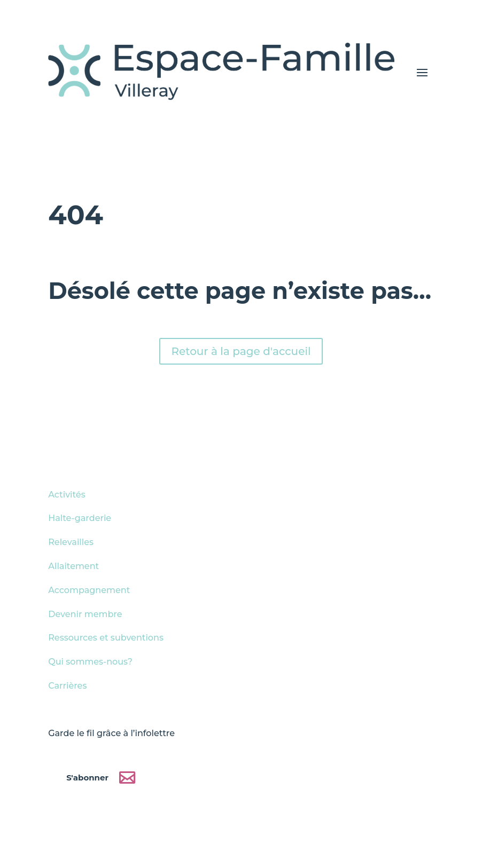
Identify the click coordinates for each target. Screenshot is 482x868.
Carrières (67, 686)
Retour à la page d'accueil (241, 351)
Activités (67, 495)
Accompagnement (89, 590)
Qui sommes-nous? (90, 662)
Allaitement (73, 566)
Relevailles (71, 542)
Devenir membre (85, 614)
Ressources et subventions (106, 638)
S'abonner (87, 777)
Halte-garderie (80, 518)
